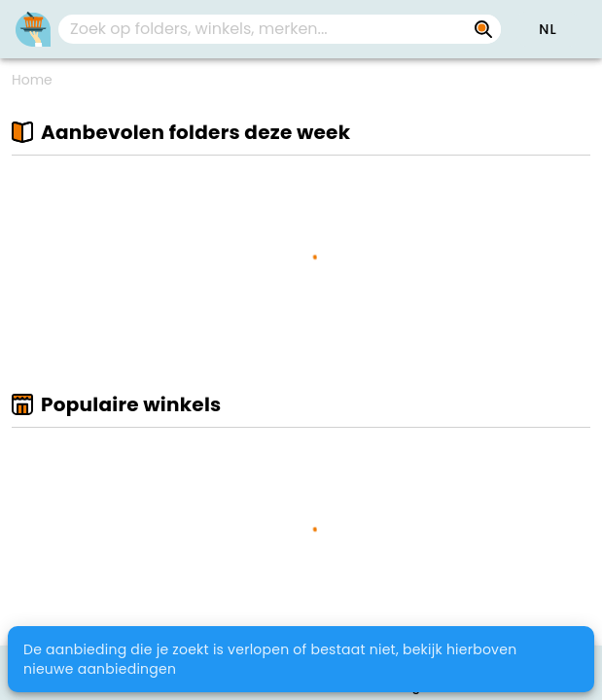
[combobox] (280, 29)
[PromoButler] (33, 29)
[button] (548, 29)
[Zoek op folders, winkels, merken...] (483, 29)
